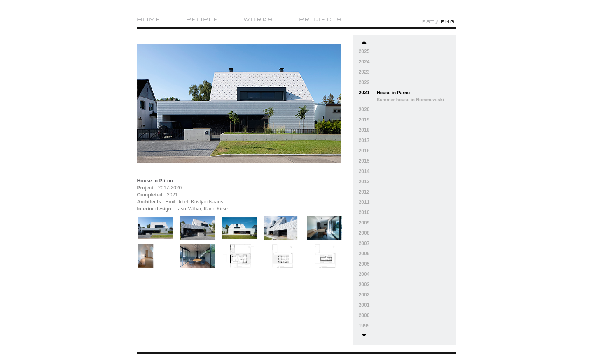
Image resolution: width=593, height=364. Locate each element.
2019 (364, 120)
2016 (364, 151)
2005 (364, 264)
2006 (364, 254)
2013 (364, 182)
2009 (364, 223)
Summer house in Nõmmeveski (410, 100)
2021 (364, 93)
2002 (364, 295)
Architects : (151, 202)
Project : (147, 188)
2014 (364, 171)
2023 (364, 72)
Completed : (151, 195)
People (202, 19)
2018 (364, 130)
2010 (364, 212)
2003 (364, 285)
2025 (364, 51)
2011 (364, 202)
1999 (364, 326)
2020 (364, 110)
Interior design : (156, 209)
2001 (364, 305)
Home (148, 19)
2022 (364, 82)
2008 (364, 233)
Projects (320, 19)
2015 (364, 161)
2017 (364, 140)
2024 (364, 62)
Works (258, 19)
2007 (364, 243)
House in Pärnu (393, 93)
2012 (364, 192)
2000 (364, 315)
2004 (364, 274)
